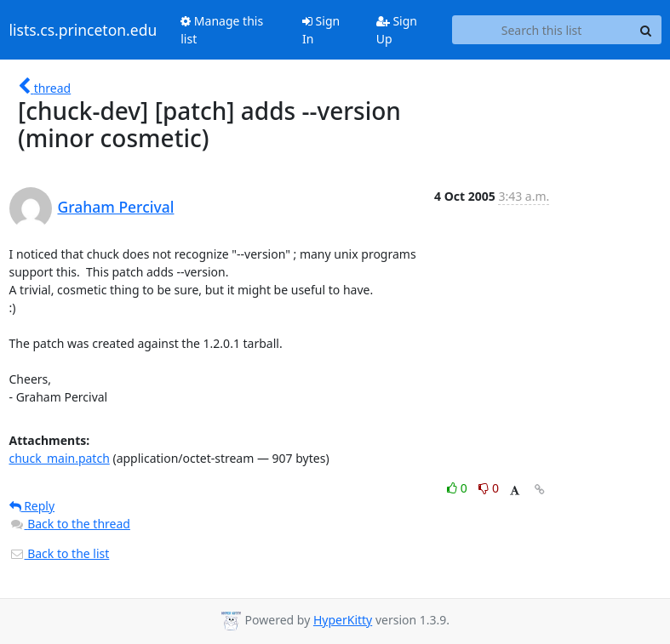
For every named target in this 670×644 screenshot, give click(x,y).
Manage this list (222, 30)
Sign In (321, 30)
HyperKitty (343, 620)
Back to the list (60, 553)
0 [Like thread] (458, 488)
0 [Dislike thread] (489, 488)
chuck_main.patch (60, 458)
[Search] (646, 30)
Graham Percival (116, 207)
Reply (32, 506)
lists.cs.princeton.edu (83, 30)
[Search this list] (542, 30)
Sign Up (397, 30)
